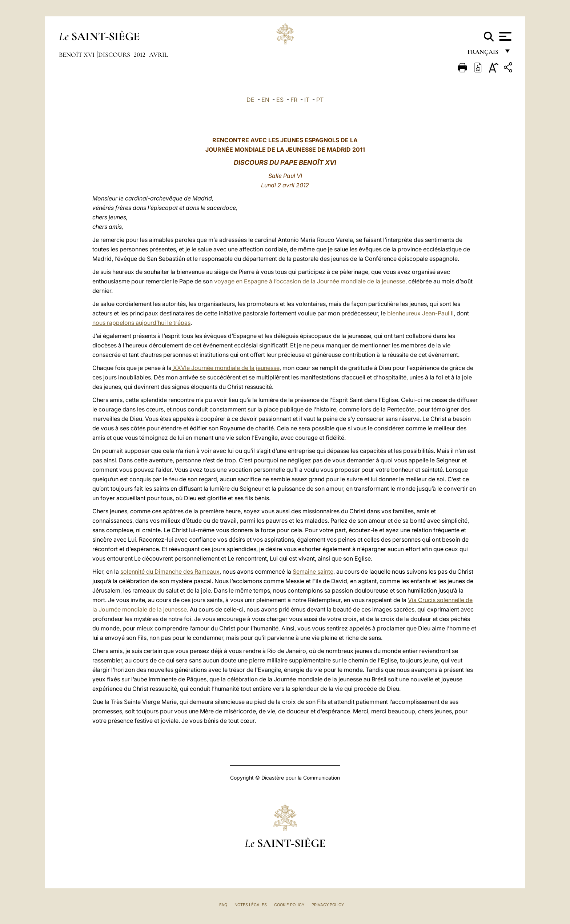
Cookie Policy (289, 905)
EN (265, 100)
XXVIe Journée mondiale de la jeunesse (226, 368)
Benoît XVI (77, 55)
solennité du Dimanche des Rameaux (170, 571)
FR (294, 100)
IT (307, 100)
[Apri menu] (504, 36)
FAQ (223, 905)
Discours (115, 55)
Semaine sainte (313, 571)
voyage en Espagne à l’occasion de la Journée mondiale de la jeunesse (310, 281)
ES (280, 100)
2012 (140, 55)
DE (250, 100)
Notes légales (251, 905)
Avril (158, 55)
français (484, 54)
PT (320, 100)
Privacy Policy (328, 905)
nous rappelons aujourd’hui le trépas (141, 323)
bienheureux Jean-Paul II (420, 313)
